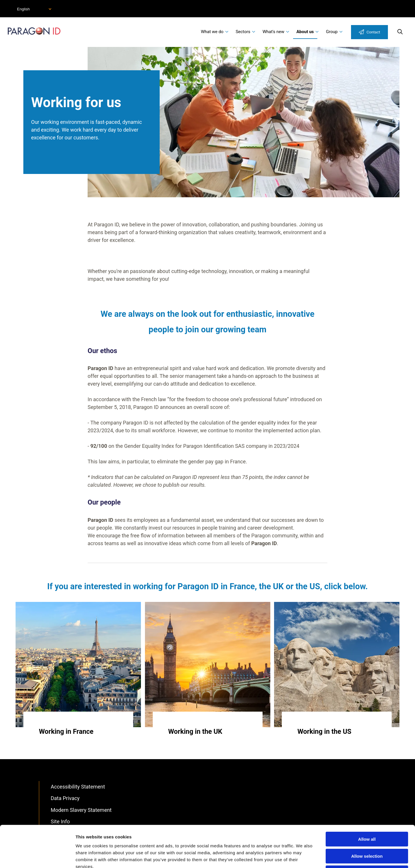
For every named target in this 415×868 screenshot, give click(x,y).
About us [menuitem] (305, 32)
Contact (373, 32)
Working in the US (324, 731)
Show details (302, 857)
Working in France (66, 731)
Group (332, 32)
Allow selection (367, 815)
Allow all (367, 798)
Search (400, 32)
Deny (367, 831)
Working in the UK (195, 731)
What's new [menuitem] (273, 32)
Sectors (243, 32)
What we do (212, 32)
